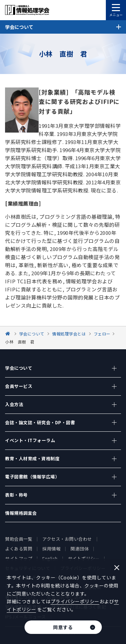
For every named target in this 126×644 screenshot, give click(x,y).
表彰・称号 (16, 495)
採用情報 (51, 549)
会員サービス (19, 386)
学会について (19, 368)
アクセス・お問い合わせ (67, 539)
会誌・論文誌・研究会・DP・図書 (40, 422)
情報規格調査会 (21, 513)
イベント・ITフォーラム (30, 440)
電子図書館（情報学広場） (32, 477)
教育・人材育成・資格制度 (32, 458)
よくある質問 (19, 549)
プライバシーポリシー (75, 601)
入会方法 (14, 404)
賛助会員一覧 (19, 539)
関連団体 (80, 549)
